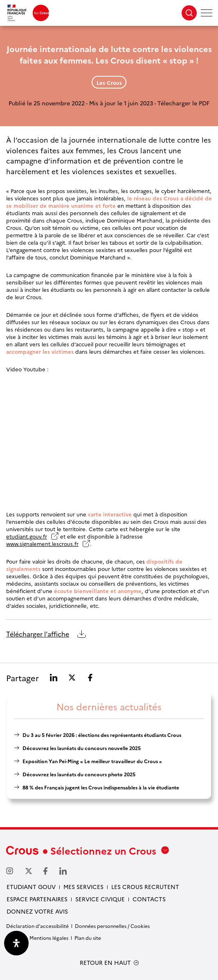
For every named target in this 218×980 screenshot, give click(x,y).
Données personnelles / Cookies (112, 926)
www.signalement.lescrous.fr (42, 543)
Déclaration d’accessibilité (37, 926)
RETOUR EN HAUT (105, 963)
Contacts (149, 899)
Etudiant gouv (31, 887)
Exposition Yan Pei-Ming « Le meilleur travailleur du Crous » (92, 761)
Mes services (83, 887)
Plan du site (88, 938)
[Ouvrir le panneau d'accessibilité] (16, 943)
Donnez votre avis (37, 911)
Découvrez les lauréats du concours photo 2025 (79, 774)
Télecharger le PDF (183, 103)
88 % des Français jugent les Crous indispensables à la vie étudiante (101, 787)
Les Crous (109, 82)
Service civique (100, 899)
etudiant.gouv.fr (27, 536)
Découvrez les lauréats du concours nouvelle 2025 (82, 748)
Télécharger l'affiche (38, 634)
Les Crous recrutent (145, 887)
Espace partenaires (37, 899)
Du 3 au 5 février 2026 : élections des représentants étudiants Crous (102, 735)
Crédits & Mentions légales (37, 938)
